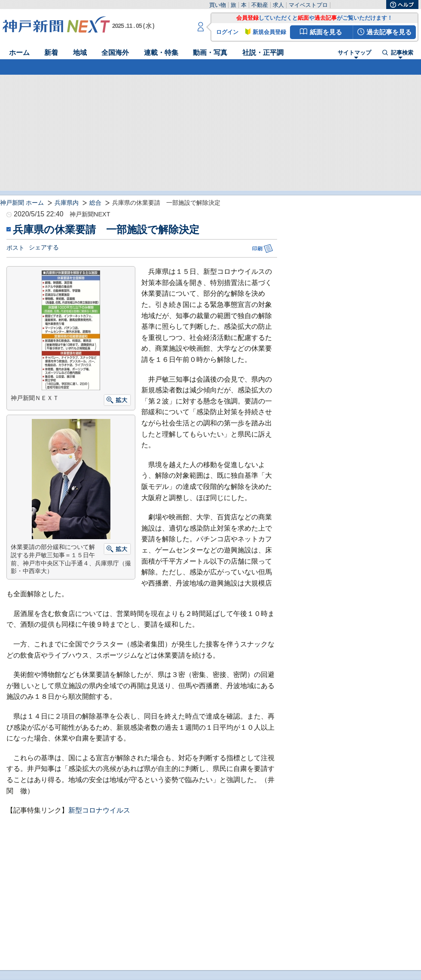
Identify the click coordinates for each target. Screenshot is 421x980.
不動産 (260, 5)
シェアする (44, 247)
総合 (95, 203)
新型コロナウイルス (99, 810)
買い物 (218, 5)
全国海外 (115, 53)
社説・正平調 (263, 53)
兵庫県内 (67, 203)
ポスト (15, 248)
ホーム (19, 53)
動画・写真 (210, 53)
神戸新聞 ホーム (22, 203)
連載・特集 (161, 53)
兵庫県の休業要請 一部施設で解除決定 (106, 229)
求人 (278, 5)
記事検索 (402, 53)
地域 (80, 53)
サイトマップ (354, 53)
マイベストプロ (308, 5)
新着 (51, 53)
